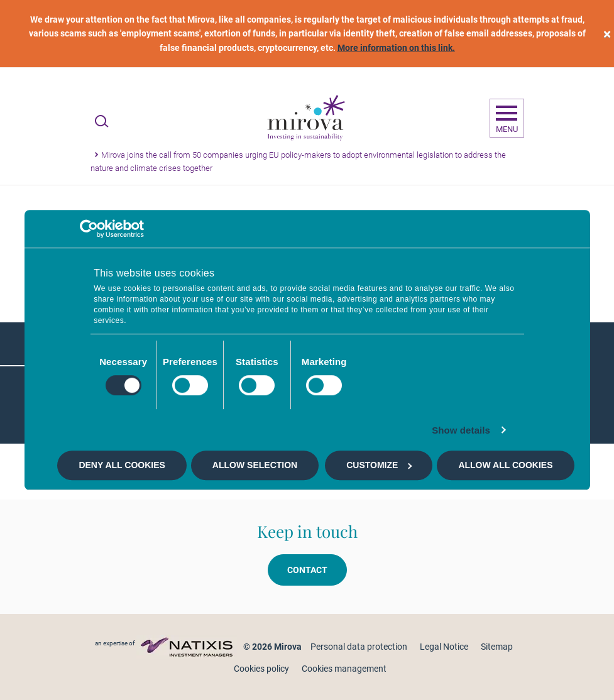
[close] (607, 34)
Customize (379, 465)
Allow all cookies (505, 465)
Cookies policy (261, 669)
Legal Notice (444, 647)
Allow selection (255, 465)
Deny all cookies (122, 465)
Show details (461, 430)
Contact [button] (307, 570)
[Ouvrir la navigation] (507, 118)
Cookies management (344, 669)
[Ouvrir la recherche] (101, 121)
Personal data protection (359, 647)
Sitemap (497, 647)
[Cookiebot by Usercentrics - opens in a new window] (89, 229)
